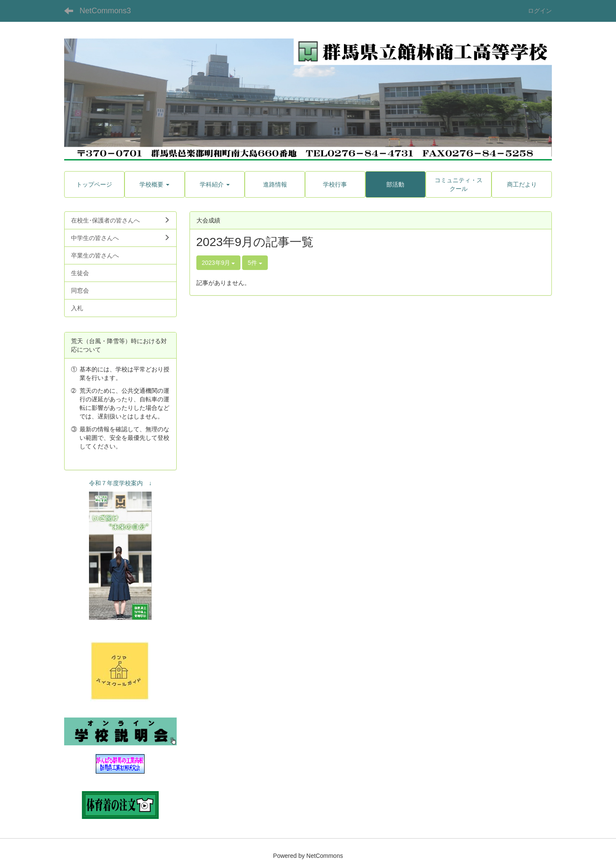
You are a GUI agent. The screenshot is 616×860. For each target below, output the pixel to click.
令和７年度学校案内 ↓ (120, 483)
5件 (255, 263)
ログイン (540, 11)
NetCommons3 (105, 11)
